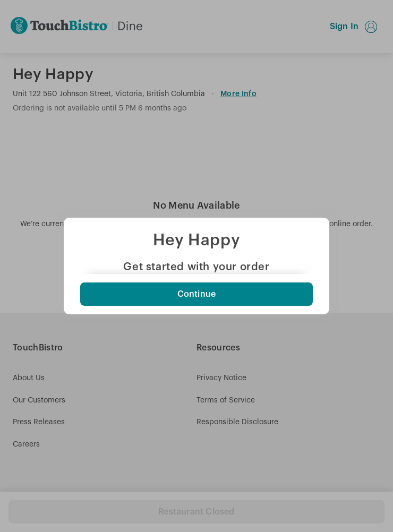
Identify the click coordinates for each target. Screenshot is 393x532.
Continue (197, 294)
